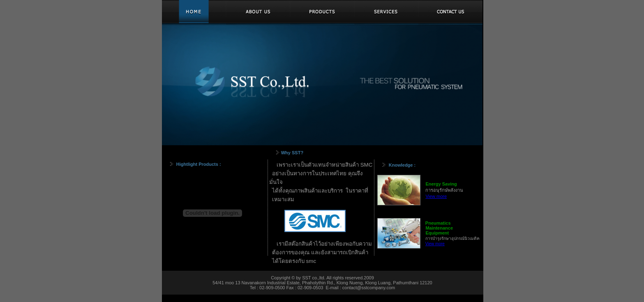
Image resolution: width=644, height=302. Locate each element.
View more (436, 196)
